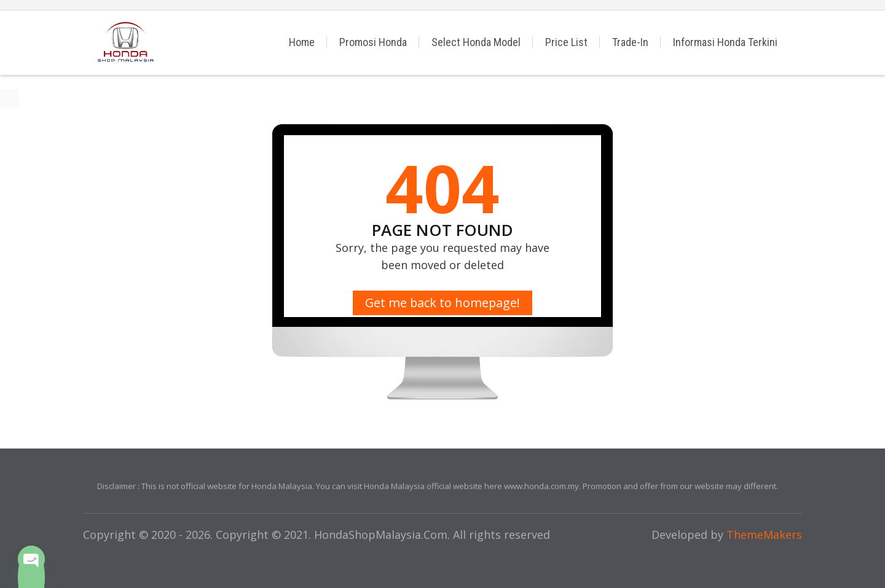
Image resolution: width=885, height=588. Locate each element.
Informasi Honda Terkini (725, 42)
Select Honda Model (476, 42)
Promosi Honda (373, 42)
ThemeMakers (764, 535)
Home (302, 42)
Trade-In (630, 42)
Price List (566, 42)
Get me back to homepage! (442, 303)
